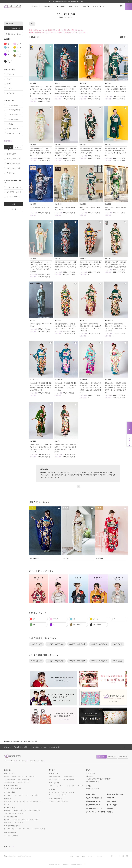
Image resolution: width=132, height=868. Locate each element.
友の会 (67, 856)
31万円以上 (9, 173)
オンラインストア (100, 6)
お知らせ (110, 812)
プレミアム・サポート (13, 192)
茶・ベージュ (17, 55)
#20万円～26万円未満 (77, 644)
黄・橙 (19, 802)
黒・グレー (8, 61)
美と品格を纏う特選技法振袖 (13, 788)
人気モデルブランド (12, 133)
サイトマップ (84, 856)
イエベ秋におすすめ (12, 110)
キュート (8, 79)
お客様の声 (111, 798)
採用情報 (74, 856)
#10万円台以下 (36, 644)
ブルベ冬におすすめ (23, 782)
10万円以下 (7, 820)
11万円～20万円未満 (12, 159)
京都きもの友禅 (66, 864)
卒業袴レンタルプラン (92, 789)
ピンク (17, 44)
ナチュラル (9, 93)
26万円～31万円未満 (12, 168)
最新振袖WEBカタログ (94, 801)
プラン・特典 (60, 6)
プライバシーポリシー (97, 856)
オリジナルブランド (12, 129)
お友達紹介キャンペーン (94, 808)
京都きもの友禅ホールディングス (49, 864)
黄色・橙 (64, 792)
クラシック (9, 74)
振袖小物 (15, 835)
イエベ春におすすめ (12, 105)
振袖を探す (36, 6)
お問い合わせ (112, 757)
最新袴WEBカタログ (93, 805)
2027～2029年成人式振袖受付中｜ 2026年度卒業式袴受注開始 (66, 1)
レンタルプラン (90, 774)
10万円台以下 (10, 154)
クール (8, 84)
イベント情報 (74, 6)
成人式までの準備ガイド (94, 798)
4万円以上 (65, 802)
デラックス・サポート (13, 187)
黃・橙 (17, 47)
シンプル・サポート (12, 197)
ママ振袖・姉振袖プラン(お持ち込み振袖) (98, 779)
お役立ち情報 (111, 801)
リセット (13, 209)
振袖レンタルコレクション (12, 786)
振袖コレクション (9, 774)
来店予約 (129, 428)
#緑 (32, 24)
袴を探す (48, 6)
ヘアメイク (7, 835)
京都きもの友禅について (115, 794)
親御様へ (110, 808)
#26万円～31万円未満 (99, 644)
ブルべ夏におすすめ (12, 115)
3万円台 (58, 802)
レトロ (8, 88)
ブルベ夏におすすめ (10, 782)
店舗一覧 (86, 6)
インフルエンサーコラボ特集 (96, 812)
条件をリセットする (13, 34)
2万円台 (51, 802)
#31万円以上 (118, 644)
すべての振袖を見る (13, 28)
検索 (13, 204)
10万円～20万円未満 (20, 811)
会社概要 (59, 856)
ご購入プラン (90, 776)
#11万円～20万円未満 (56, 644)
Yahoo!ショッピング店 (37, 761)
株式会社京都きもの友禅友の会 (82, 864)
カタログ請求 (129, 440)
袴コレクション (53, 774)
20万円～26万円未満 (12, 163)
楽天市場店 (22, 761)
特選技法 (8, 124)
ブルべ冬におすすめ (12, 119)
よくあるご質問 (112, 805)
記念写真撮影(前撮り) (92, 782)
